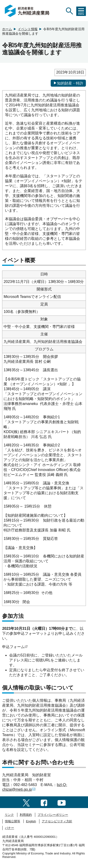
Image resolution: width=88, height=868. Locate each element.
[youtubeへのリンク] (62, 802)
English (31, 821)
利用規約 (26, 815)
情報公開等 (13, 821)
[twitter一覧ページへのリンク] (26, 802)
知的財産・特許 (68, 83)
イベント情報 (28, 29)
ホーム (7, 29)
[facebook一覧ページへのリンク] (44, 802)
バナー (10, 828)
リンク (9, 815)
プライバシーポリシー (53, 815)
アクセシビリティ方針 (57, 821)
